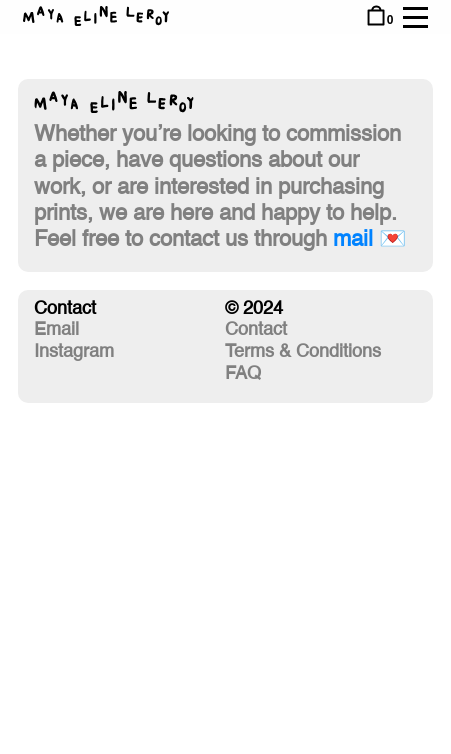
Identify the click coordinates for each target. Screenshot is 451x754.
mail (353, 240)
